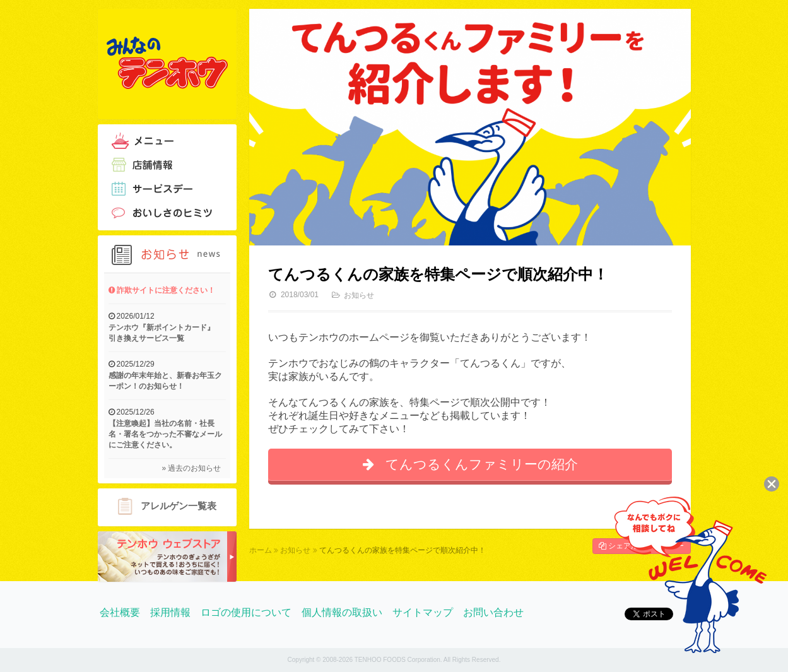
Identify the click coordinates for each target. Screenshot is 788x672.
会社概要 (120, 612)
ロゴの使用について (246, 612)
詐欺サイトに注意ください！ (162, 290)
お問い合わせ (493, 612)
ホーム (261, 550)
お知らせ (359, 295)
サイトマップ (423, 612)
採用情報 (170, 612)
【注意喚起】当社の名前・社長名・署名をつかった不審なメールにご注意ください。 (165, 434)
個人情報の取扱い (342, 612)
